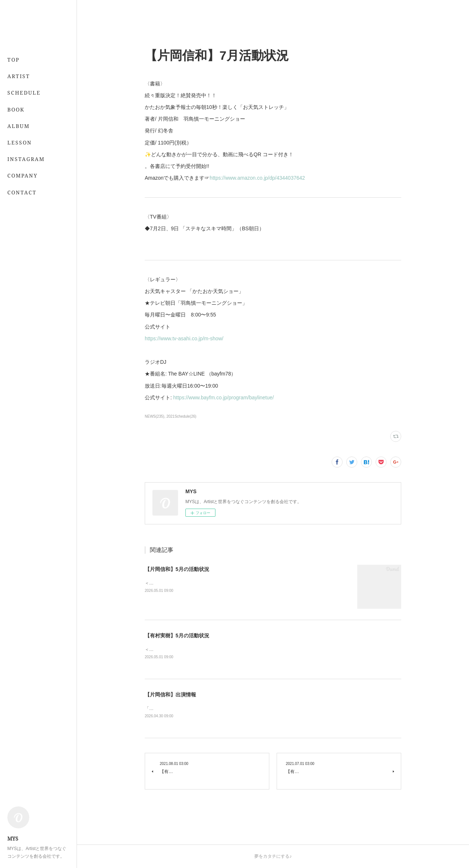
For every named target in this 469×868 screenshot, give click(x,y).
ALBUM (19, 126)
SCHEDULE (24, 93)
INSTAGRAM (26, 159)
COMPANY (23, 175)
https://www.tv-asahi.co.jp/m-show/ (184, 338)
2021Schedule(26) (181, 416)
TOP (13, 60)
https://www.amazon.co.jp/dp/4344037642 (257, 178)
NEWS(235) (154, 416)
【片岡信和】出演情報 (170, 695)
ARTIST (19, 76)
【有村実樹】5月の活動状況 (177, 636)
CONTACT (22, 192)
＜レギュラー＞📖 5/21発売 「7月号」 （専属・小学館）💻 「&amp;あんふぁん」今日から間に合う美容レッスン (258, 649)
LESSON (20, 142)
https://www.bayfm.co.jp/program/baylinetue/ (224, 398)
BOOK (16, 109)
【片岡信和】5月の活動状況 (177, 569)
